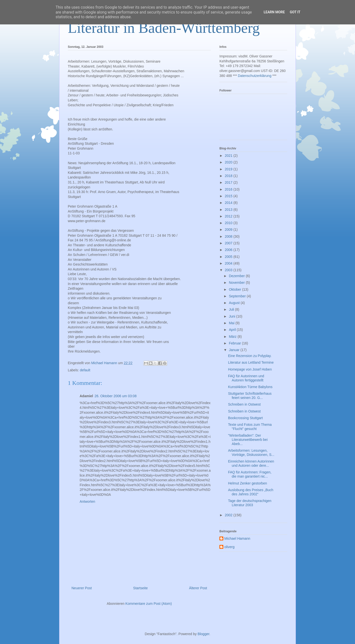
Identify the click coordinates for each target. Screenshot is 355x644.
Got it (295, 12)
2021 (229, 156)
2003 (229, 270)
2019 (229, 169)
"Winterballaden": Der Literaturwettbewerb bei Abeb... (248, 440)
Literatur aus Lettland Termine (251, 362)
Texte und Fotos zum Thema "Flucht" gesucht (250, 427)
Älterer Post (198, 588)
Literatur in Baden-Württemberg (164, 28)
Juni (232, 316)
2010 (229, 223)
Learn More (274, 12)
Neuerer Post (82, 588)
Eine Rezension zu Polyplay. (250, 356)
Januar (235, 350)
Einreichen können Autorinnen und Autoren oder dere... (251, 463)
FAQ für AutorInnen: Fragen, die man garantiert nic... (250, 474)
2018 (229, 176)
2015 (229, 196)
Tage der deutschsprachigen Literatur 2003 (250, 503)
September (238, 296)
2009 (229, 230)
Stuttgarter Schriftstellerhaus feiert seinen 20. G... (250, 396)
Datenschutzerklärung (255, 76)
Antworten (87, 501)
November (237, 283)
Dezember (237, 276)
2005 (229, 257)
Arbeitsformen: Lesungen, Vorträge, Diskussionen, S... (251, 453)
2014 (229, 203)
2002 (229, 515)
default (85, 370)
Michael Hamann (237, 538)
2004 (229, 263)
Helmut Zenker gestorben (248, 483)
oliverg (229, 547)
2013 (229, 210)
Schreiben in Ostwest (244, 404)
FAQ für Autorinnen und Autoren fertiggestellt (246, 378)
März (233, 337)
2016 (229, 189)
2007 (229, 243)
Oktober (235, 289)
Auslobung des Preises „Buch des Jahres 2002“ (251, 492)
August (235, 303)
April (233, 330)
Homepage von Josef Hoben (250, 369)
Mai (232, 323)
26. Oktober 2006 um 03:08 (115, 396)
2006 (229, 250)
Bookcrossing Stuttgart (245, 418)
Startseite (140, 588)
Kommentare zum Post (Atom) (149, 604)
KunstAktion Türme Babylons (250, 387)
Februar (235, 343)
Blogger (204, 634)
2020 (229, 162)
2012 (229, 216)
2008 (229, 236)
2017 (229, 182)
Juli (232, 309)
